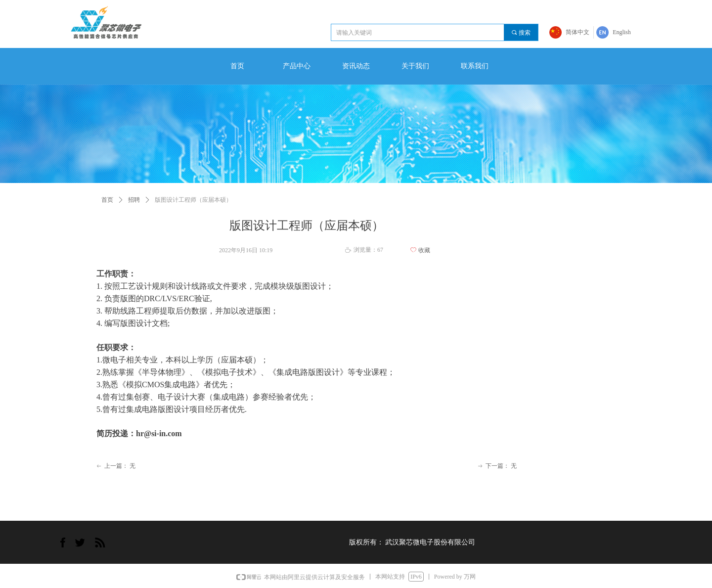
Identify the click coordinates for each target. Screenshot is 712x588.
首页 (107, 200)
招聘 (134, 200)
